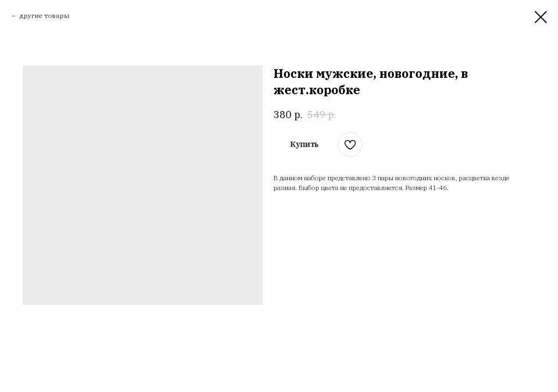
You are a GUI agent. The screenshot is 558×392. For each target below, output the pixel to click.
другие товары (44, 16)
